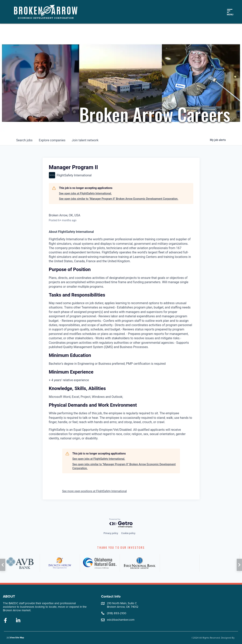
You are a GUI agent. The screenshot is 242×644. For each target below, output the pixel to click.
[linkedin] (18, 621)
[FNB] (140, 563)
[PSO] (220, 563)
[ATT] (180, 563)
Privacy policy (111, 533)
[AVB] (20, 563)
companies (52, 140)
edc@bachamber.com (121, 620)
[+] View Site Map (15, 638)
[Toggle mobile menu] (230, 12)
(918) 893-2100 (117, 613)
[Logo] (48, 12)
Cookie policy (128, 533)
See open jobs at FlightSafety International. (85, 193)
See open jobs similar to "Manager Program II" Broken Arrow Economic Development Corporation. (119, 199)
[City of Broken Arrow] (60, 563)
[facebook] (5, 621)
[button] (3, 565)
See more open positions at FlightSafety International (95, 491)
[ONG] (100, 563)
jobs (24, 140)
